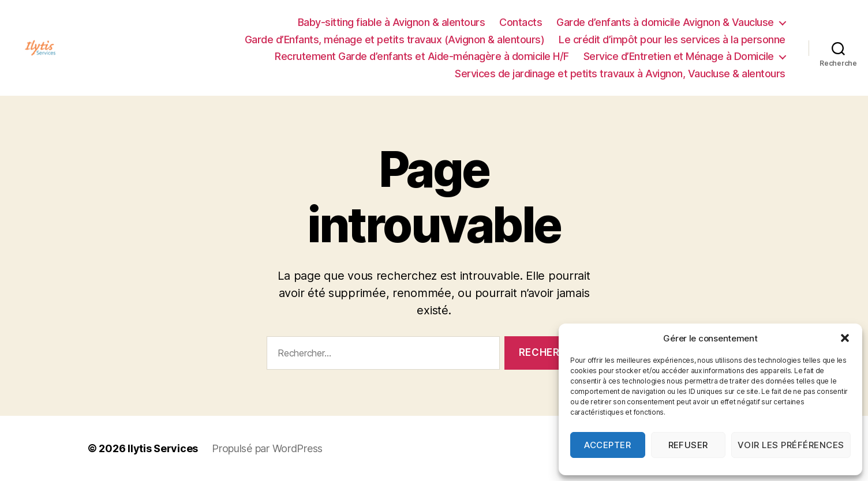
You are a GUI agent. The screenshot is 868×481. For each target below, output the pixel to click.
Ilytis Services (163, 448)
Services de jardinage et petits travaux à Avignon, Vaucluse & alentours (620, 74)
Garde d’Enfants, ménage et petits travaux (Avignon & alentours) (395, 40)
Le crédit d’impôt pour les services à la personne (672, 40)
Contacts (521, 22)
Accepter (607, 445)
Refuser (689, 445)
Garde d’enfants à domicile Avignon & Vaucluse (665, 22)
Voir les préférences (791, 445)
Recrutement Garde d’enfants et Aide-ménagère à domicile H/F (422, 56)
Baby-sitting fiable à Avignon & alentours (392, 22)
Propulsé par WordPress (267, 448)
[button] (845, 338)
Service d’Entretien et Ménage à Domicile (679, 56)
